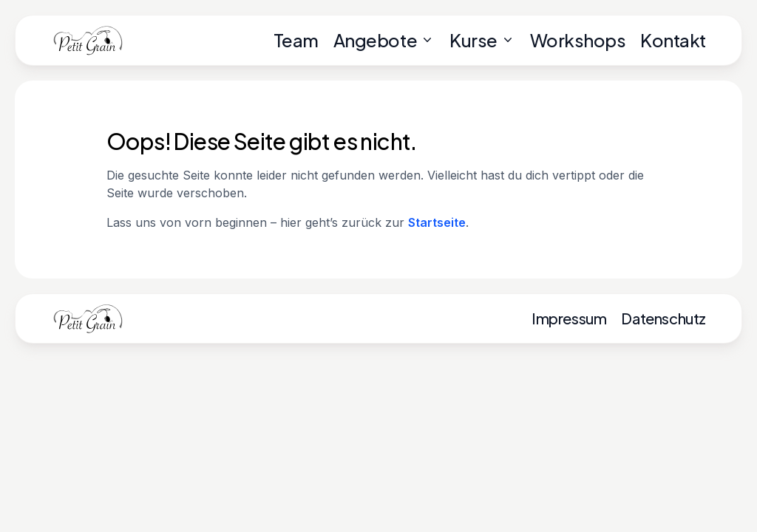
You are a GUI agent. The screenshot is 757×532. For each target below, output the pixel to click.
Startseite (437, 222)
